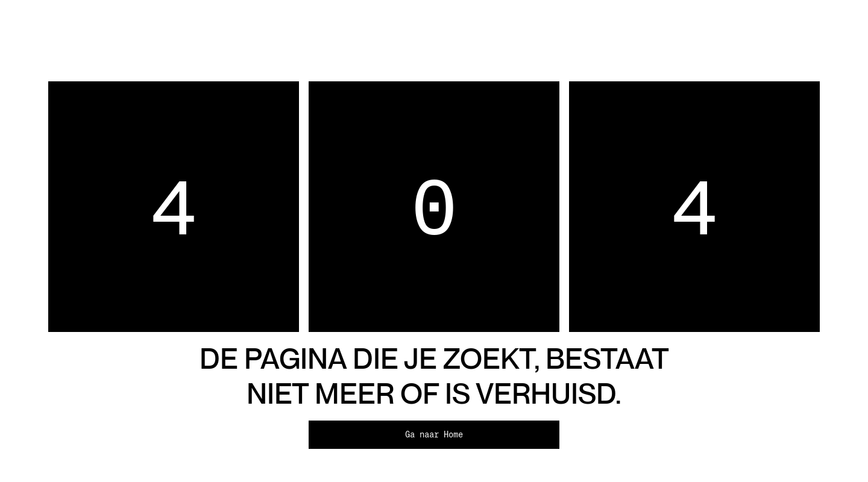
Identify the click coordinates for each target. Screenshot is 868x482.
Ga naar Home (434, 434)
